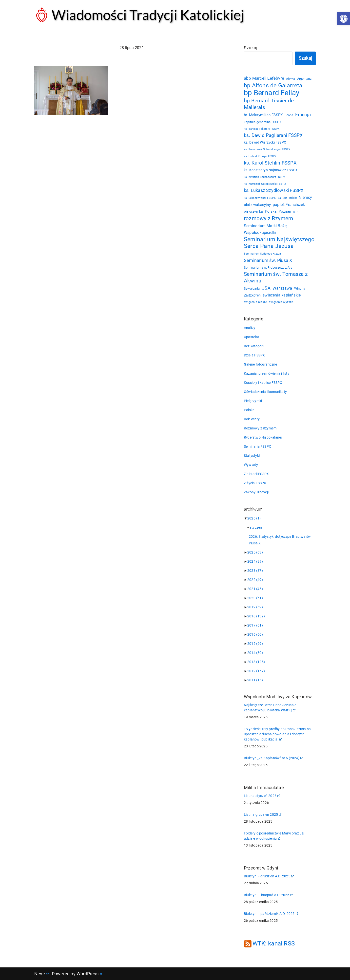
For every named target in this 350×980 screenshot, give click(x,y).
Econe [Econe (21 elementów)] (289, 115)
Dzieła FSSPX (254, 355)
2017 (255, 625)
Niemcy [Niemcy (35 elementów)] (305, 197)
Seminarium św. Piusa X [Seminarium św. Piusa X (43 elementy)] (268, 260)
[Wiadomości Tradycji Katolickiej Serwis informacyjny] (139, 15)
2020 (255, 598)
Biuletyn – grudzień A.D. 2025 (269, 876)
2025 (255, 552)
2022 (255, 580)
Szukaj (251, 48)
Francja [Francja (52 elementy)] (303, 115)
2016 (255, 634)
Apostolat (252, 337)
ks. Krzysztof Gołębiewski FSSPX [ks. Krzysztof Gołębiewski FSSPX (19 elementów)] (265, 184)
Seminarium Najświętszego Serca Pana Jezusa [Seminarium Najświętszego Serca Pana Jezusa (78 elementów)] (279, 243)
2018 (256, 616)
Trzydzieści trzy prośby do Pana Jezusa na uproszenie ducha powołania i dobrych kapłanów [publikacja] (277, 734)
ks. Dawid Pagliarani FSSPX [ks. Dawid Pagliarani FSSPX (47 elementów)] (273, 135)
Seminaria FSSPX (257, 446)
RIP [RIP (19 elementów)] (295, 212)
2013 (256, 662)
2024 (255, 561)
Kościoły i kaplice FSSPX (263, 383)
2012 (256, 671)
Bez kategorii (254, 346)
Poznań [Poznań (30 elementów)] (285, 211)
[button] (344, 19)
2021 (255, 589)
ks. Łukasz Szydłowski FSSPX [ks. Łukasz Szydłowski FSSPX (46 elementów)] (274, 190)
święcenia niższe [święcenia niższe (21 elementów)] (255, 302)
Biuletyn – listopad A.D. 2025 (268, 895)
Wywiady (251, 465)
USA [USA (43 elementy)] (266, 288)
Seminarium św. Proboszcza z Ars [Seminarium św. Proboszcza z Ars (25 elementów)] (268, 268)
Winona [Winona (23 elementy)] (300, 288)
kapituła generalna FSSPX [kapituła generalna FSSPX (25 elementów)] (263, 122)
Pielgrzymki (253, 401)
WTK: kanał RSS (274, 943)
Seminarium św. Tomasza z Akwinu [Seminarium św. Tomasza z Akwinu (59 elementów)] (276, 277)
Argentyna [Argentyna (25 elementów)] (304, 79)
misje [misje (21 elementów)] (293, 198)
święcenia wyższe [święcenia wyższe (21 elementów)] (281, 302)
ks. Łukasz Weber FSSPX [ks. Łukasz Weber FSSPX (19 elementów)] (260, 198)
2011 (255, 680)
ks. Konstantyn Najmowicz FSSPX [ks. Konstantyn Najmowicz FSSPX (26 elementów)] (271, 170)
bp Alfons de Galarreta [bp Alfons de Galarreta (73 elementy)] (273, 85)
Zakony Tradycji (256, 492)
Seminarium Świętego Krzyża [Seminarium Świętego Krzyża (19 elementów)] (262, 254)
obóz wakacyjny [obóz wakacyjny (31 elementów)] (257, 205)
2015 (255, 644)
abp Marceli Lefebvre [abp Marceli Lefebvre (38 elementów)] (264, 78)
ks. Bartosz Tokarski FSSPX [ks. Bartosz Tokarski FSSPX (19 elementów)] (262, 129)
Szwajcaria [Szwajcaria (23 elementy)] (252, 288)
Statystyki (252, 456)
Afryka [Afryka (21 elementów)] (291, 79)
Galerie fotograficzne (260, 364)
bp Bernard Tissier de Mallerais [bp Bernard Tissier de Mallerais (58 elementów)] (269, 104)
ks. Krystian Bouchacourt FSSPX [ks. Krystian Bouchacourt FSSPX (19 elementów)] (265, 177)
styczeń (256, 527)
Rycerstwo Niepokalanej (263, 437)
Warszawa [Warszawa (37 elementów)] (282, 288)
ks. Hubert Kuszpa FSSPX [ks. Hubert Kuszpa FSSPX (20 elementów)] (260, 156)
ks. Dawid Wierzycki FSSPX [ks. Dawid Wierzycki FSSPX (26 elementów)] (265, 142)
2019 (255, 607)
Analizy (250, 328)
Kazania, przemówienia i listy (267, 373)
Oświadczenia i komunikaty (265, 392)
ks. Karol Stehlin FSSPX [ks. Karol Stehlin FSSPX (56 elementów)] (270, 163)
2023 (255, 571)
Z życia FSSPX (255, 483)
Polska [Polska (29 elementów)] (271, 211)
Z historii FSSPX (256, 474)
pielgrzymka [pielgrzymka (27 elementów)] (253, 211)
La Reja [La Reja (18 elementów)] (283, 198)
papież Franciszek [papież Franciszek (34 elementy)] (289, 205)
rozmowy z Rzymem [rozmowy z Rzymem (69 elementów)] (268, 218)
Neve (41, 974)
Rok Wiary (252, 419)
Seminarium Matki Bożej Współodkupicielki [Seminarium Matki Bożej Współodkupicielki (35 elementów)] (266, 229)
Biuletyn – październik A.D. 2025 (271, 914)
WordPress (89, 974)
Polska (249, 410)
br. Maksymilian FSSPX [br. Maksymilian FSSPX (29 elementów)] (263, 115)
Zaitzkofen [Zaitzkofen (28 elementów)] (252, 295)
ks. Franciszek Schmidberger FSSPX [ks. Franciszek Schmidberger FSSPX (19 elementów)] (267, 149)
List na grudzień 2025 (263, 814)
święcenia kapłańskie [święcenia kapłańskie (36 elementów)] (282, 295)
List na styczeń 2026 (262, 796)
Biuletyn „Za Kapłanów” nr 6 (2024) (273, 758)
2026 (254, 518)
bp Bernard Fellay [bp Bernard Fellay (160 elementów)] (272, 93)
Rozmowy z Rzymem (260, 428)
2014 (255, 653)
